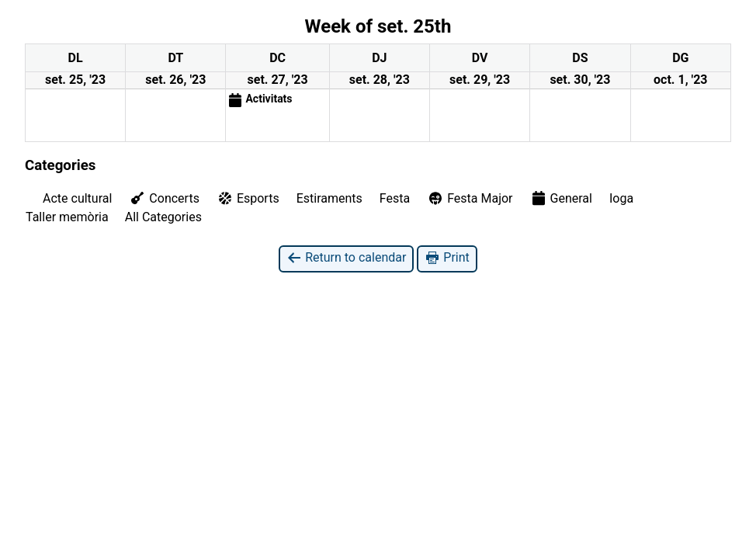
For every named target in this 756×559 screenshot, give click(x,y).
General (561, 198)
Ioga (621, 198)
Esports (248, 198)
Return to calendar (346, 258)
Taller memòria (67, 217)
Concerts (164, 198)
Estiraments (329, 198)
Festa (395, 198)
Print (447, 258)
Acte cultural (77, 198)
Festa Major (470, 198)
